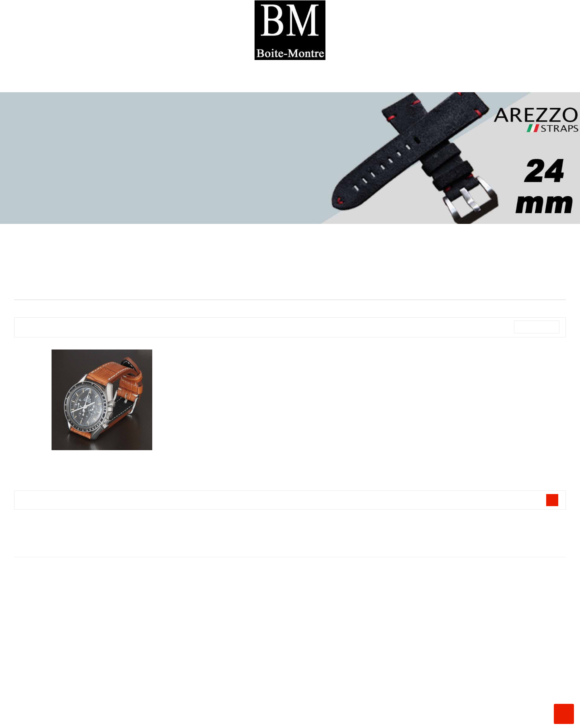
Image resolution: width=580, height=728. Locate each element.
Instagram (13, 718)
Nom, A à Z (536, 327)
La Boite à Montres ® (290, 635)
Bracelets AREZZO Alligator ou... (102, 461)
